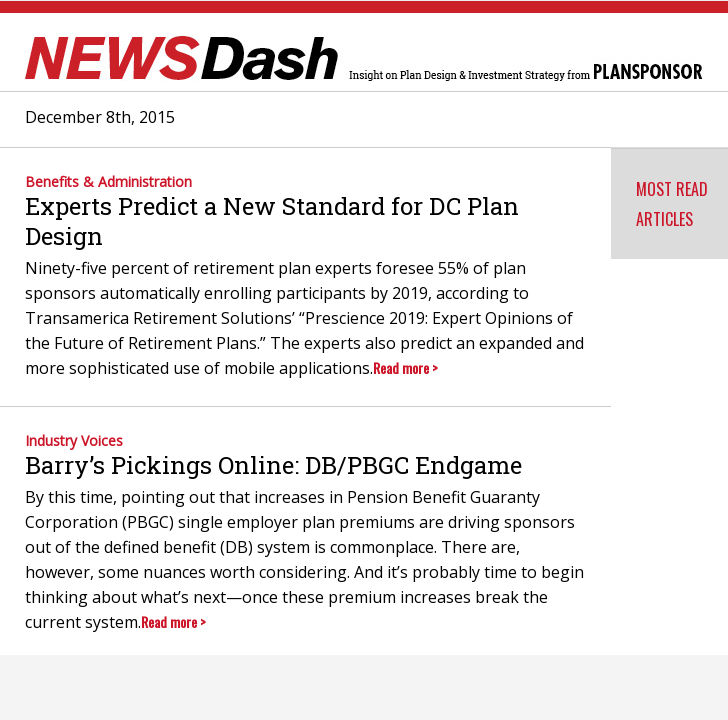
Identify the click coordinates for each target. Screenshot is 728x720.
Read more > (405, 367)
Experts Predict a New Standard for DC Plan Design (272, 221)
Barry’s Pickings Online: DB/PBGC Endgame (273, 465)
